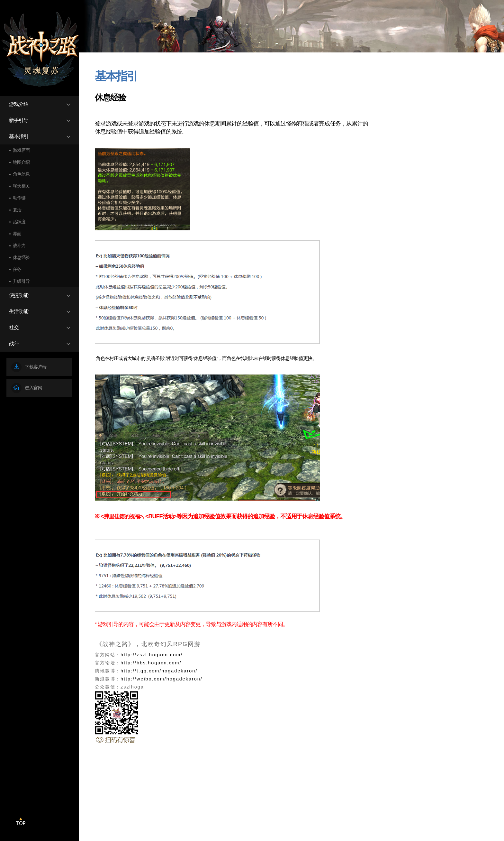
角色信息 (21, 174)
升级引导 (21, 281)
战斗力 (19, 245)
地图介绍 (21, 162)
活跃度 (19, 222)
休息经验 (21, 257)
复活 (17, 210)
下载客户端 (29, 367)
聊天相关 (21, 186)
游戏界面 (21, 150)
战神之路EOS (40, 51)
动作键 (19, 198)
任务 (17, 269)
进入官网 (27, 388)
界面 (17, 234)
